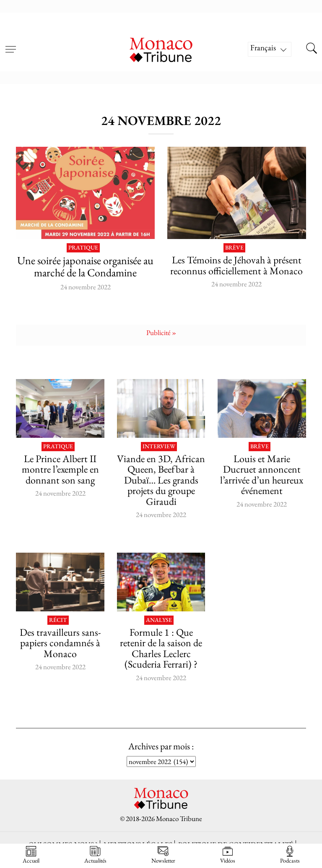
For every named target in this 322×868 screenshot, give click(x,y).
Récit (58, 620)
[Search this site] (312, 49)
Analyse (159, 620)
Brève (234, 248)
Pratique (83, 248)
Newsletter (163, 855)
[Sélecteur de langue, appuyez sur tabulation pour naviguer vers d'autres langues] (270, 49)
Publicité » (161, 333)
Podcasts (290, 855)
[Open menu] (10, 44)
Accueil (31, 855)
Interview (159, 447)
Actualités (95, 855)
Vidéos (228, 855)
